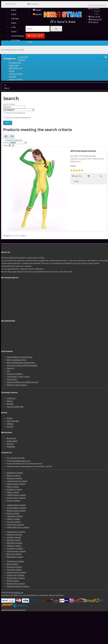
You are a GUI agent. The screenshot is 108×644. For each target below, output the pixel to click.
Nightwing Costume (14, 489)
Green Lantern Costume (16, 498)
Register (97, 11)
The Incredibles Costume (17, 508)
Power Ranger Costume (16, 484)
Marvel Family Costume (16, 584)
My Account (11, 438)
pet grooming (20, 610)
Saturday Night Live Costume (18, 586)
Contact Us (11, 398)
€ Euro (14, 23)
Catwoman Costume (15, 516)
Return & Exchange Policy (17, 360)
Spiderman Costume (15, 473)
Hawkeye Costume (14, 546)
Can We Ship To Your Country (18, 377)
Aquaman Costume (14, 567)
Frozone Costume (14, 522)
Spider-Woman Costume (16, 572)
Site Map (10, 404)
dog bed (11, 610)
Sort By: (6, 143)
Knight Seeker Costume (16, 578)
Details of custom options (17, 385)
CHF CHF (15, 19)
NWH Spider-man (16, 68)
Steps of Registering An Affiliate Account (22, 382)
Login (96, 14)
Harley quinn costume (15, 524)
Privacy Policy (12, 379)
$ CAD (14, 14)
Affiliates (10, 424)
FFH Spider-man (15, 63)
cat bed (4, 610)
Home (30, 42)
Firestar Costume (13, 501)
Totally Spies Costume (15, 561)
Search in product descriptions (17, 118)
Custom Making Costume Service (20, 357)
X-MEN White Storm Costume (18, 527)
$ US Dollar (16, 40)
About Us (10, 368)
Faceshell (12, 76)
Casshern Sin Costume (15, 575)
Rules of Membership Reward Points (21, 363)
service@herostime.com (21, 461)
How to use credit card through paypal (22, 365)
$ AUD (14, 10)
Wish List (10, 444)
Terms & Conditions (15, 374)
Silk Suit (12, 71)
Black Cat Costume (14, 554)
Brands (10, 418)
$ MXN (14, 32)
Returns (10, 401)
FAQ (8, 371)
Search (7, 88)
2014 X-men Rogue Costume (83, 151)
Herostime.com (17, 593)
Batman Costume (14, 475)
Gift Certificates (13, 421)
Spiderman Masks (16, 74)
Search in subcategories (15, 113)
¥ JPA (13, 27)
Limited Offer (23, 57)
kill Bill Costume (13, 581)
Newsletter (11, 447)
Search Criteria (9, 104)
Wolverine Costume (14, 543)
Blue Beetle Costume (15, 557)
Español (37, 14)
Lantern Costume (13, 519)
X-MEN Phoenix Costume (16, 495)
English (37, 10)
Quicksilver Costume (15, 548)
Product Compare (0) (13, 140)
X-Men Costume (13, 492)
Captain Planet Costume (16, 505)
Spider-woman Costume (16, 551)
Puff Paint (22, 60)
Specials (10, 426)
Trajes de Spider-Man (15, 407)
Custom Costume (16, 79)
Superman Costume (15, 478)
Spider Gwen (14, 65)
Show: (6, 145)
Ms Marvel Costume (14, 535)
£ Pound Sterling (18, 36)
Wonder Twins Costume (16, 511)
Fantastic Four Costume (16, 532)
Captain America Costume (17, 481)
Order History (12, 441)
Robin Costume (13, 487)
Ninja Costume (12, 564)
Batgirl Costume (13, 513)
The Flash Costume (14, 570)
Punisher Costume (14, 537)
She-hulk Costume (14, 540)
